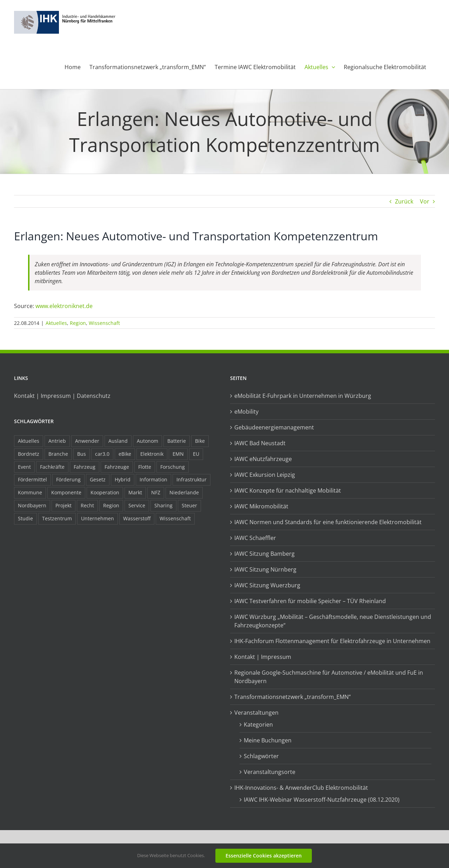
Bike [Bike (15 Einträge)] (200, 441)
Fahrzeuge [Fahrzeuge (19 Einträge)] (117, 467)
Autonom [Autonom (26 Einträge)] (148, 441)
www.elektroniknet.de (64, 306)
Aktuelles (56, 323)
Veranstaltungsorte (270, 772)
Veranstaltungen (256, 713)
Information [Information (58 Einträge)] (153, 479)
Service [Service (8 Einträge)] (137, 505)
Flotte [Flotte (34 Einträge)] (145, 467)
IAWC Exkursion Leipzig (265, 475)
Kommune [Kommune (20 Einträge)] (30, 492)
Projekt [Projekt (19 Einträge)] (63, 505)
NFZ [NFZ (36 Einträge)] (156, 492)
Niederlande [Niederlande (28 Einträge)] (184, 492)
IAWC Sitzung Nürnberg (265, 569)
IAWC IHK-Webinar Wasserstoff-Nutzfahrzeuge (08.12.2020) (322, 800)
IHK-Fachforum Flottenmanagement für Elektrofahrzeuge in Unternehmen (332, 641)
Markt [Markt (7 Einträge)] (135, 492)
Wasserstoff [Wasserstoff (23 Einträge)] (137, 518)
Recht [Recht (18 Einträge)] (87, 505)
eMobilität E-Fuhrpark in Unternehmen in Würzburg (303, 396)
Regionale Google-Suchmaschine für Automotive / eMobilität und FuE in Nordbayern (329, 677)
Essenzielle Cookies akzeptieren (264, 856)
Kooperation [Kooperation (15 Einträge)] (105, 492)
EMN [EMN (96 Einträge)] (178, 454)
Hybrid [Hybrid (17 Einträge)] (123, 479)
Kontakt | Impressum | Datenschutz (62, 396)
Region (78, 323)
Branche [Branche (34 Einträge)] (58, 454)
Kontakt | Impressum (263, 657)
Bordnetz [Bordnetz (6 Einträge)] (29, 454)
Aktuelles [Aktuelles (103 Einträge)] (29, 441)
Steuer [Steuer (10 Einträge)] (189, 505)
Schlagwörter (261, 756)
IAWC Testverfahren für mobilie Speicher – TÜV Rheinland (310, 601)
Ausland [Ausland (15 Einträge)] (118, 441)
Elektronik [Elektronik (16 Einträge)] (152, 454)
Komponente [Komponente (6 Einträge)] (66, 492)
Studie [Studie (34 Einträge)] (25, 518)
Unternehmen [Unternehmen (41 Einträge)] (98, 518)
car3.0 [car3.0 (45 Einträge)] (102, 454)
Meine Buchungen (268, 740)
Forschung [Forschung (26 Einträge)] (173, 467)
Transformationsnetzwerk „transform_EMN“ (293, 697)
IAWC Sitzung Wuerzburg (267, 585)
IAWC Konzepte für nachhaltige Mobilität (288, 490)
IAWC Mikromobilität (261, 506)
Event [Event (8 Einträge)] (24, 467)
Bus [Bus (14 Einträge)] (82, 454)
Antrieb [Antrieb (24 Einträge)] (57, 441)
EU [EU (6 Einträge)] (196, 454)
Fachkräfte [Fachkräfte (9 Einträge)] (52, 467)
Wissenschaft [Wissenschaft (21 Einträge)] (175, 518)
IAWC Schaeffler (255, 538)
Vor (425, 201)
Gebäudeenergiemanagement (274, 427)
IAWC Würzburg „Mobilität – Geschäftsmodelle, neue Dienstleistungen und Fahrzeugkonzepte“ (333, 621)
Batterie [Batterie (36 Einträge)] (177, 441)
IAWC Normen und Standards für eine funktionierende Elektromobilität (328, 522)
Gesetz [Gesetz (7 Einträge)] (98, 479)
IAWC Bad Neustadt (260, 443)
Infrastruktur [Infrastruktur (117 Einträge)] (192, 479)
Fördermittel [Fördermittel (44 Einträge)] (32, 479)
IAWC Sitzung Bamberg (264, 554)
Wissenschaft (104, 323)
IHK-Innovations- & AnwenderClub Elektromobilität (301, 788)
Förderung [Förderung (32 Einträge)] (68, 479)
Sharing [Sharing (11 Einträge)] (163, 505)
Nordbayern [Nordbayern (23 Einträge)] (32, 505)
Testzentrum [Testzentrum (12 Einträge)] (57, 518)
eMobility (246, 412)
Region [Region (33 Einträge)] (111, 505)
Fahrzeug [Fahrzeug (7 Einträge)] (85, 467)
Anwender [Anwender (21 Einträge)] (87, 441)
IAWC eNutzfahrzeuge (263, 459)
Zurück (404, 201)
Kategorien (258, 725)
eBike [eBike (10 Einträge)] (125, 454)
